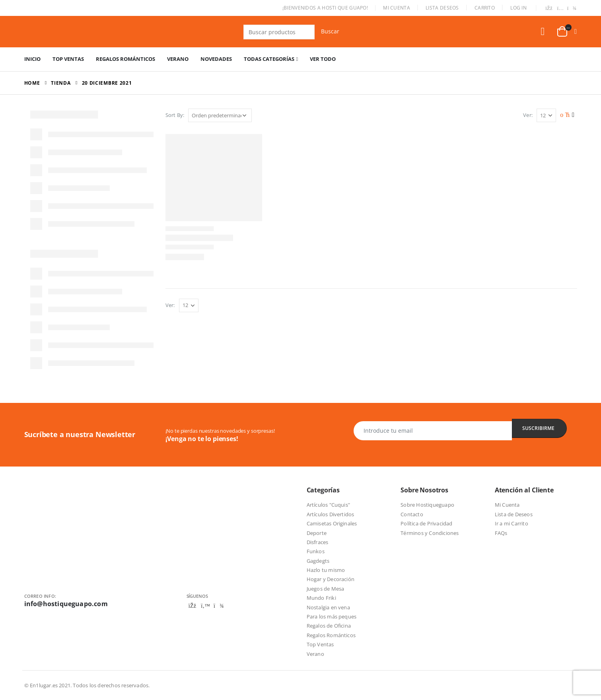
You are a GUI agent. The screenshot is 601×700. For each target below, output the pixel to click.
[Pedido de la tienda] (220, 115)
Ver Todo (323, 59)
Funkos (316, 551)
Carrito (485, 8)
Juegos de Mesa (326, 589)
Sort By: (175, 115)
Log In (518, 8)
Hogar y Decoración (331, 579)
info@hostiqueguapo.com (66, 604)
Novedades (216, 59)
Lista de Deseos (514, 514)
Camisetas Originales (332, 523)
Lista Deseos (442, 8)
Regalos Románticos (125, 59)
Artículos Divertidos (331, 514)
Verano (178, 59)
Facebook (193, 606)
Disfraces (318, 542)
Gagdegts (318, 561)
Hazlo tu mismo (326, 570)
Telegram (219, 606)
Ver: (528, 115)
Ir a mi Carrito (512, 523)
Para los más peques (332, 616)
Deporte (317, 533)
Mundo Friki (321, 598)
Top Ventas (68, 59)
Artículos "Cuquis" (329, 505)
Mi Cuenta (397, 8)
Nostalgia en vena (328, 607)
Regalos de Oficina (329, 626)
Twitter (206, 606)
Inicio (32, 59)
